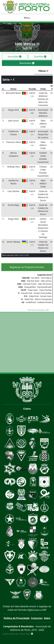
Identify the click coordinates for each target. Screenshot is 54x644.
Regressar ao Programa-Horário (27, 267)
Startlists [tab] (40, 57)
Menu (27, 18)
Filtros (43, 71)
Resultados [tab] (27, 63)
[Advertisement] (27, 342)
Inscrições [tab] (15, 57)
